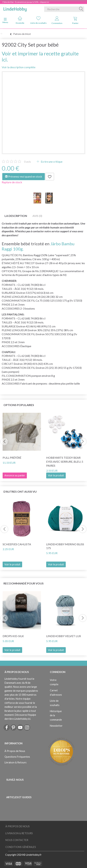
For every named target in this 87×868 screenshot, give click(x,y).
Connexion (57, 20)
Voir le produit (56, 475)
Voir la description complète (19, 67)
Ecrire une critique (51, 162)
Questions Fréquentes (17, 757)
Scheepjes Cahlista (17, 544)
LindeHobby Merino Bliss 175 (65, 546)
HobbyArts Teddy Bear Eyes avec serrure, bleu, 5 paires (65, 462)
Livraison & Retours (16, 762)
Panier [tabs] (75, 20)
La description (16, 216)
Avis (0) (37, 216)
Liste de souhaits (38, 20)
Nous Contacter (17, 840)
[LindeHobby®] (15, 8)
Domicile (20, 20)
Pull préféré (12, 458)
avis (27, 162)
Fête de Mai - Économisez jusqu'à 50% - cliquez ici (26, 2)
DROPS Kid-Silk (13, 636)
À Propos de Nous (15, 751)
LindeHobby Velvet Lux (64, 636)
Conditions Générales (21, 847)
